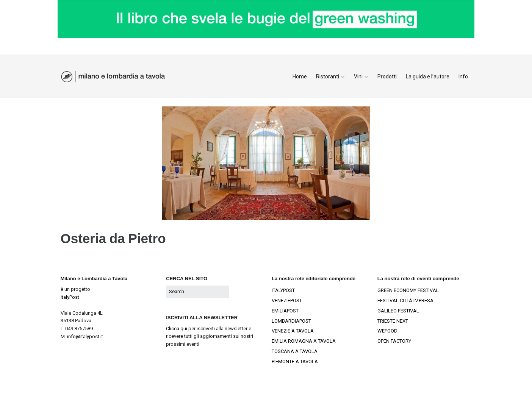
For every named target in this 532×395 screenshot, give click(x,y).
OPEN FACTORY (394, 341)
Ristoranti (328, 77)
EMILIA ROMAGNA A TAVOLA (304, 341)
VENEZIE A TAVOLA (293, 331)
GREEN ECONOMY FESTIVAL (408, 290)
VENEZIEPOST (287, 301)
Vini (358, 77)
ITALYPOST (283, 290)
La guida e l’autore (428, 77)
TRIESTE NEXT (393, 321)
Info (463, 77)
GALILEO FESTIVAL (398, 311)
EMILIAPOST (285, 311)
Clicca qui (177, 329)
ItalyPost (70, 297)
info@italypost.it (85, 336)
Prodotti (387, 77)
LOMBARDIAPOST (291, 321)
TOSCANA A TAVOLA (295, 351)
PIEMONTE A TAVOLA (295, 361)
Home (300, 77)
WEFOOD (387, 331)
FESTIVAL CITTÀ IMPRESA (405, 301)
